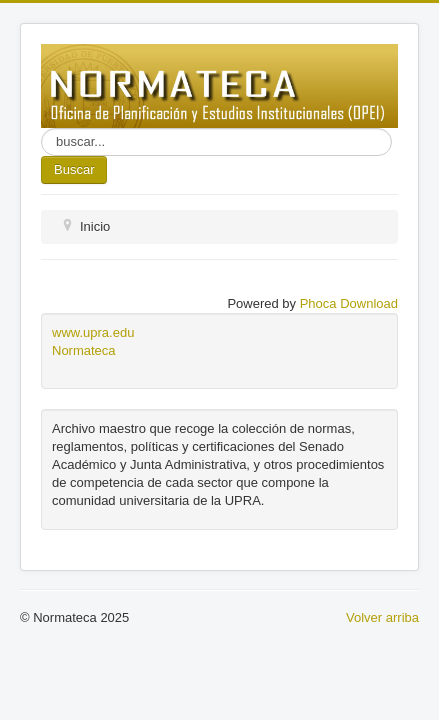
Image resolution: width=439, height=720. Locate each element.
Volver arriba (382, 617)
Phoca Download (349, 303)
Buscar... (41, 128)
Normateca (84, 350)
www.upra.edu (93, 332)
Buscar (74, 169)
